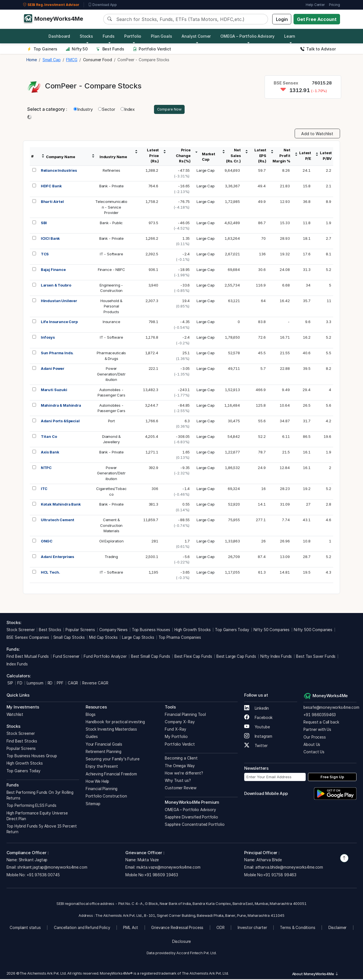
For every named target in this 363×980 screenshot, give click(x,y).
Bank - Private (111, 187)
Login (282, 19)
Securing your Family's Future (113, 760)
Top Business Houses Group (32, 757)
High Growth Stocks (193, 631)
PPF (60, 684)
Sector (107, 110)
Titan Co (49, 437)
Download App (103, 5)
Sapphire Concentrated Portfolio (195, 825)
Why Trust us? (178, 781)
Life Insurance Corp (59, 323)
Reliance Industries (59, 171)
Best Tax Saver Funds (316, 657)
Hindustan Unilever (59, 302)
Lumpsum (35, 684)
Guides (92, 737)
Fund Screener (66, 657)
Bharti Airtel (52, 202)
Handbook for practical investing (115, 723)
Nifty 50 (77, 49)
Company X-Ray (180, 723)
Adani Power (53, 369)
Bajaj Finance (53, 270)
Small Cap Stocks (69, 638)
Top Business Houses (151, 631)
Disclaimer (338, 928)
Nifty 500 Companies (313, 631)
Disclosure (182, 942)
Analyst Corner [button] (196, 36)
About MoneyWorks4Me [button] (315, 975)
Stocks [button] (86, 36)
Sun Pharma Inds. (57, 354)
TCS (45, 255)
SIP (10, 684)
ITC (44, 489)
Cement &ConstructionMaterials (111, 526)
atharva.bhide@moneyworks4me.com (289, 868)
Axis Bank (50, 453)
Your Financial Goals (104, 745)
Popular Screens (80, 631)
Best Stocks (50, 631)
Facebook (258, 718)
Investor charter (252, 928)
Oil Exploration (111, 542)
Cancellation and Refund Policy (82, 928)
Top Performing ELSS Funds (31, 806)
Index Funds (17, 665)
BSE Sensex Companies (28, 638)
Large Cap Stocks (138, 638)
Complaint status (25, 928)
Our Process (315, 738)
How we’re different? (184, 774)
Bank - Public (111, 224)
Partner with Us (317, 730)
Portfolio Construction (106, 797)
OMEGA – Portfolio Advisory (190, 811)
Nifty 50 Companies (272, 631)
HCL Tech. (50, 573)
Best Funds (110, 49)
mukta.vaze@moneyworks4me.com (168, 868)
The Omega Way (180, 767)
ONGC (47, 542)
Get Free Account (317, 19)
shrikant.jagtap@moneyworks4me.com (52, 868)
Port (111, 422)
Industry (83, 110)
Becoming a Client (181, 759)
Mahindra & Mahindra (61, 406)
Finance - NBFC (111, 270)
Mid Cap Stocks (103, 638)
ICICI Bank (50, 239)
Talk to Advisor (318, 49)
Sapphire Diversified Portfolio (191, 818)
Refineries (111, 171)
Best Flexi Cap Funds (193, 657)
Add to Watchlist (317, 134)
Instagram (258, 737)
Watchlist (15, 715)
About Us (312, 745)
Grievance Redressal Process (177, 928)
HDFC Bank (51, 187)
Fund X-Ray (176, 730)
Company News (113, 631)
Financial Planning (102, 790)
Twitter (256, 746)
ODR (220, 928)
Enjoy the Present (102, 767)
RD (50, 684)
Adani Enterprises (57, 557)
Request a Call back (321, 723)
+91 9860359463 (320, 716)
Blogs (91, 715)
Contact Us (314, 753)
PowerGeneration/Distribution (111, 375)
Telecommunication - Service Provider (111, 208)
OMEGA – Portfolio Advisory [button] (247, 36)
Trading (111, 557)
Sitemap (93, 805)
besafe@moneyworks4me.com (331, 708)
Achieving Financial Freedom (111, 775)
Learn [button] (290, 36)
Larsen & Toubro (56, 286)
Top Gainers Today (232, 631)
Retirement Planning (104, 752)
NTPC (46, 468)
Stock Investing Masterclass (111, 730)
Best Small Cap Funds (151, 657)
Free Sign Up (332, 778)
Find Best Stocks (22, 742)
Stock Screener (21, 631)
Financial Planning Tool (185, 715)
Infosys (48, 338)
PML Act (131, 928)
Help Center (315, 5)
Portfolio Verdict (152, 49)
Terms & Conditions (297, 928)
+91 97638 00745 (43, 876)
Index (128, 110)
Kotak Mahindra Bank (61, 505)
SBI (44, 224)
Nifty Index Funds (276, 657)
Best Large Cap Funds (236, 657)
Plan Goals (162, 36)
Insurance (111, 323)
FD (20, 684)
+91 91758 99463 (280, 876)
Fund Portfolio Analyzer (105, 657)
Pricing (334, 5)
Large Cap (206, 171)
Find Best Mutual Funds (28, 657)
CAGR (73, 684)
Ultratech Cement (58, 521)
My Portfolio (176, 737)
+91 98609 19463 (161, 876)
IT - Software (111, 255)
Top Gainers (42, 49)
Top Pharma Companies (180, 638)
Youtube (257, 728)
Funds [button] (109, 36)
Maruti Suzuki (54, 391)
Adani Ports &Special (60, 422)
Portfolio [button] (133, 36)
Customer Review (181, 789)
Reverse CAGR (95, 684)
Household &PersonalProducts (111, 307)
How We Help (97, 782)
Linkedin (257, 709)
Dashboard (59, 36)
